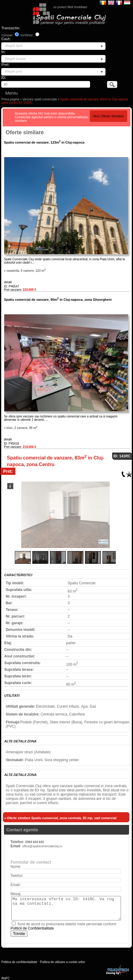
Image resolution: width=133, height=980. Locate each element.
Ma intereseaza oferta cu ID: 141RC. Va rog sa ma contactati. (66, 908)
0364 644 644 (35, 842)
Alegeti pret (13, 71)
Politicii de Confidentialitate (32, 928)
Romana (103, 2)
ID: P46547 (11, 286)
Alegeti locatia (15, 59)
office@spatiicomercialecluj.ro (42, 846)
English (111, 2)
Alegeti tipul (13, 46)
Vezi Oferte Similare (109, 116)
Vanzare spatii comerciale (40, 99)
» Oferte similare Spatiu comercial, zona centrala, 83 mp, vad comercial (60, 818)
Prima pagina (10, 99)
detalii (8, 282)
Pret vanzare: (20, 290)
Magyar (127, 2)
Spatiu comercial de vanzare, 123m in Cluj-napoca (44, 142)
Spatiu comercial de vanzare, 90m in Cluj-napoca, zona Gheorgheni (58, 300)
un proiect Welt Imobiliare (70, 7)
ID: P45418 (11, 444)
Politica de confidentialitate (19, 962)
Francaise (119, 2)
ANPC (5, 978)
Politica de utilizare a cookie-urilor (62, 962)
